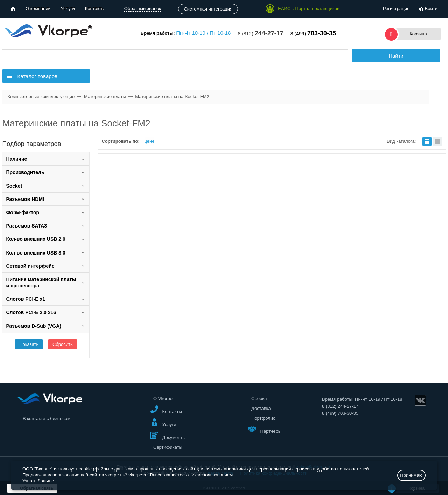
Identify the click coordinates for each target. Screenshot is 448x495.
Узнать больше (38, 481)
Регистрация (396, 9)
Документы (168, 436)
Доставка (261, 408)
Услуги (68, 9)
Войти (431, 9)
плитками (427, 141)
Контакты (95, 9)
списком (437, 141)
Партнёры (265, 429)
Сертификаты (168, 447)
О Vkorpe (163, 399)
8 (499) (313, 34)
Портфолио (263, 418)
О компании (38, 9)
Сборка (259, 399)
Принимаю (411, 475)
